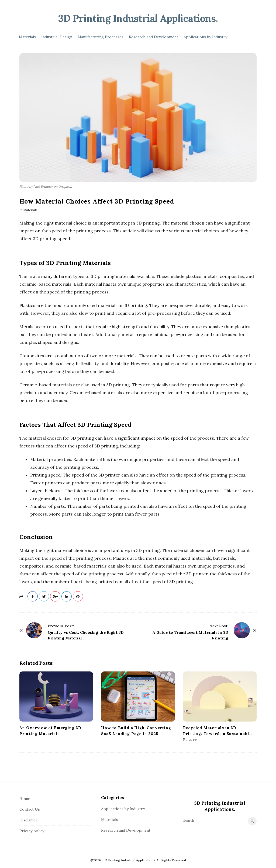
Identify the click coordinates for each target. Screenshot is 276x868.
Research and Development (153, 37)
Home (25, 799)
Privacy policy (32, 831)
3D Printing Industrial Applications (137, 18)
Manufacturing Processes (101, 37)
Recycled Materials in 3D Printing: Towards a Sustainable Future (217, 734)
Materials (27, 37)
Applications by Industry (205, 37)
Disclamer (28, 820)
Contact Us (30, 809)
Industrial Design (57, 37)
